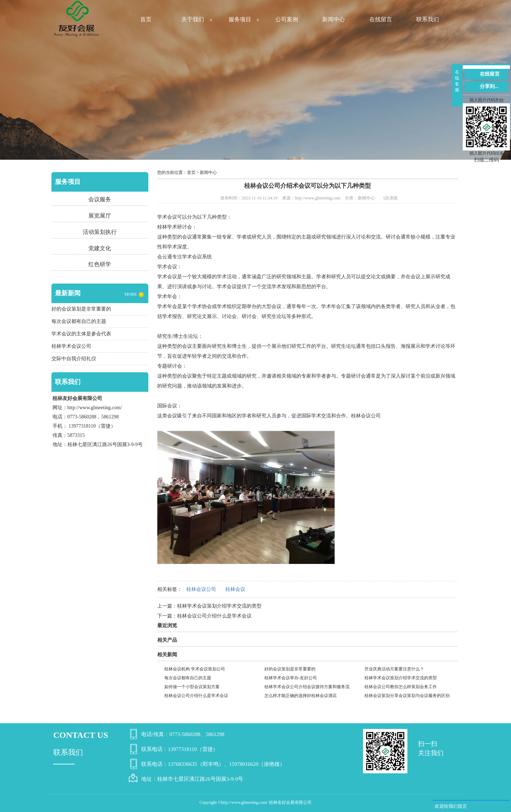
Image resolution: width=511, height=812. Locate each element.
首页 (146, 19)
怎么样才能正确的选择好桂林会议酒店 (301, 696)
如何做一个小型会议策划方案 (192, 687)
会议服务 (100, 199)
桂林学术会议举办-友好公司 (291, 678)
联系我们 (428, 19)
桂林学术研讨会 (175, 227)
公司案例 (287, 19)
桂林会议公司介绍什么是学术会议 (214, 616)
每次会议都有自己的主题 (188, 678)
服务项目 (240, 19)
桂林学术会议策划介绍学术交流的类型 (219, 606)
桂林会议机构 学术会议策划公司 (195, 669)
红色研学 (100, 264)
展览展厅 (100, 216)
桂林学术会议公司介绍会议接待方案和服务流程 (307, 688)
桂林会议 (235, 589)
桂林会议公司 (366, 416)
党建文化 (100, 248)
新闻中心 (334, 19)
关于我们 (193, 19)
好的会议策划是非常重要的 (290, 669)
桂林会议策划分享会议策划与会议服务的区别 (407, 696)
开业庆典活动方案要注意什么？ (394, 669)
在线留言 (381, 19)
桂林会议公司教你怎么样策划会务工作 (401, 687)
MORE (134, 294)
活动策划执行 (100, 232)
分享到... (489, 86)
